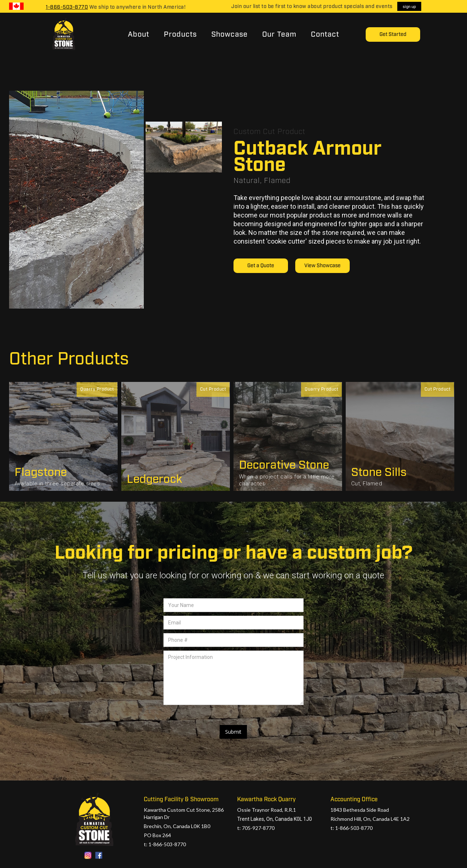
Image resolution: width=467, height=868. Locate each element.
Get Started (393, 34)
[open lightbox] (76, 200)
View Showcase (322, 266)
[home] (63, 34)
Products (180, 34)
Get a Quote (261, 266)
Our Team (279, 34)
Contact (325, 34)
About (139, 34)
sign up (409, 7)
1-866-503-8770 (67, 7)
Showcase (230, 34)
